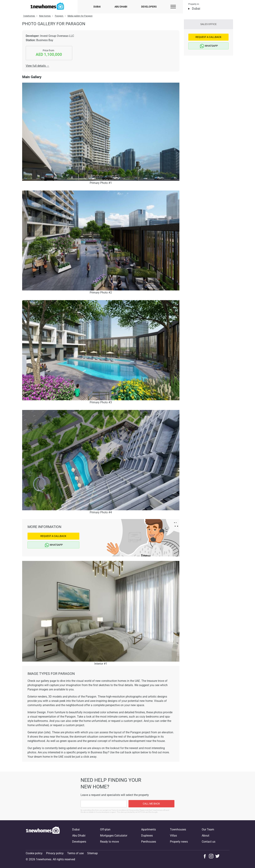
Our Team (208, 829)
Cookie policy (34, 853)
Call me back (151, 804)
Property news (179, 842)
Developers (149, 7)
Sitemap (92, 853)
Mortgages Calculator (114, 836)
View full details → (38, 66)
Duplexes (147, 836)
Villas (173, 836)
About (206, 836)
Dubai (97, 7)
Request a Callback (53, 536)
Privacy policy (55, 853)
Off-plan (105, 829)
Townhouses (178, 829)
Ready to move (109, 842)
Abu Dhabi (121, 7)
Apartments (148, 829)
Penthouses (149, 842)
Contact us (209, 842)
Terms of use (75, 853)
